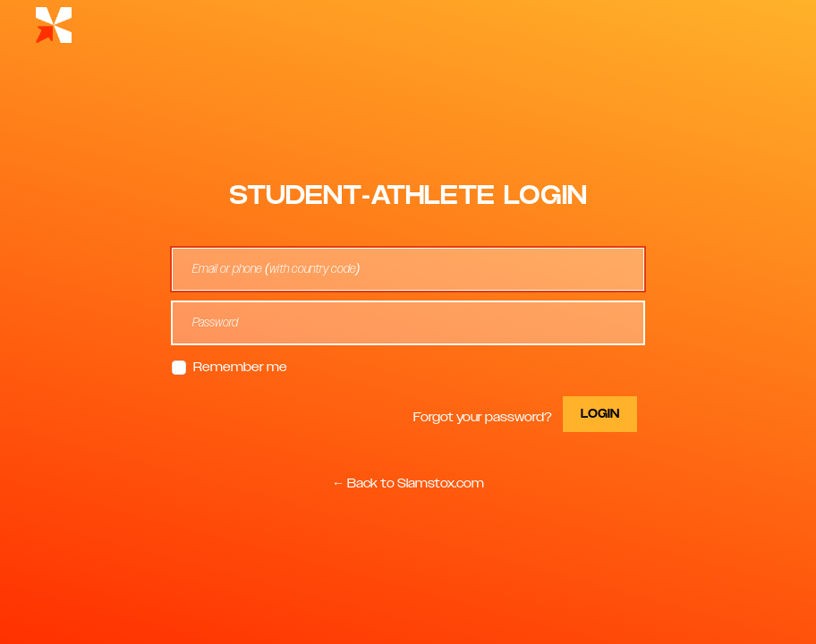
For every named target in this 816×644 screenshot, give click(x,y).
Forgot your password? (483, 418)
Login (600, 414)
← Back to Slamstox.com (408, 484)
